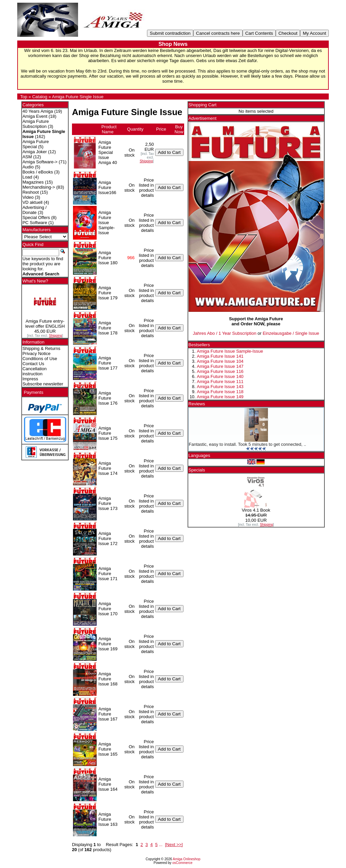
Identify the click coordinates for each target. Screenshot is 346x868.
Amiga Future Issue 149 (220, 397)
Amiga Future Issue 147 (220, 366)
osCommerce (182, 863)
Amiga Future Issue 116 (220, 371)
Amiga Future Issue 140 (220, 376)
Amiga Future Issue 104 (220, 361)
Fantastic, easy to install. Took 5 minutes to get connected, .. (248, 444)
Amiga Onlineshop (187, 859)
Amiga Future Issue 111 (220, 382)
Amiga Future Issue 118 (220, 392)
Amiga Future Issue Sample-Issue (230, 351)
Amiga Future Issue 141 (220, 356)
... (161, 845)
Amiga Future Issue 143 (220, 387)
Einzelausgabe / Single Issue (291, 333)
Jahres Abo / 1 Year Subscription (225, 333)
